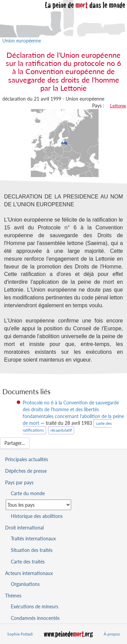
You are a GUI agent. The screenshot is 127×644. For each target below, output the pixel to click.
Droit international (24, 528)
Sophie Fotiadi (20, 634)
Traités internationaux (33, 538)
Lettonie (118, 106)
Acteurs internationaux (29, 573)
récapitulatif (61, 430)
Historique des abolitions (37, 516)
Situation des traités (32, 550)
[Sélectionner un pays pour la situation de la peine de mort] (38, 505)
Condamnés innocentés (35, 618)
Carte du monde (28, 493)
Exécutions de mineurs (35, 606)
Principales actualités (27, 459)
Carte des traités (28, 562)
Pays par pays (19, 482)
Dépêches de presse (26, 471)
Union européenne (22, 41)
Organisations (25, 584)
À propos (112, 634)
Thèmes (13, 596)
